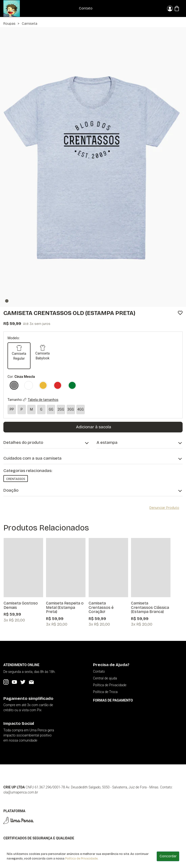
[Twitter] (23, 682)
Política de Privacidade (81, 858)
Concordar (168, 856)
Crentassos (15, 479)
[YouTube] (14, 682)
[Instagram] (6, 682)
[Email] (31, 682)
